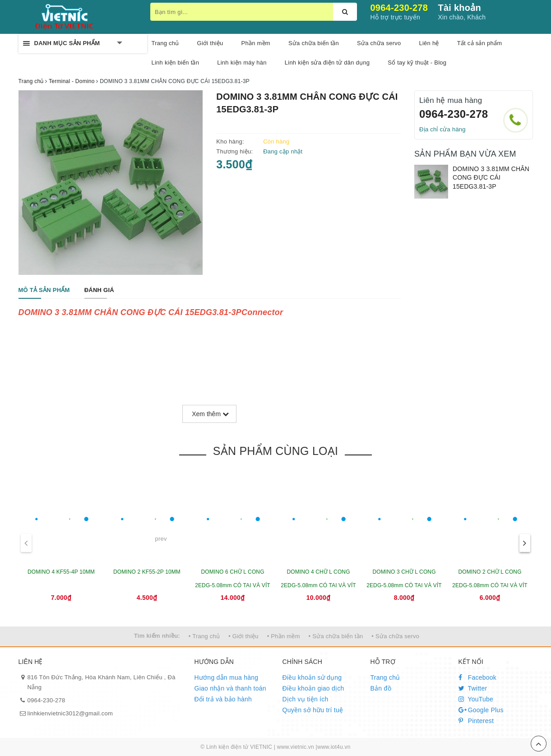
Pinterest (476, 721)
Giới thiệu (210, 43)
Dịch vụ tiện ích (306, 699)
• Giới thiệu (243, 636)
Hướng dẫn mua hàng (227, 677)
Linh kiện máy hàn (242, 63)
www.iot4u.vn (334, 747)
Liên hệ (429, 43)
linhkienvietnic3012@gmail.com (70, 713)
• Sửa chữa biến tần (336, 636)
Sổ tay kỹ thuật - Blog (417, 63)
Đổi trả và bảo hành (223, 699)
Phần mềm (256, 43)
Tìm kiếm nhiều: (157, 636)
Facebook (478, 677)
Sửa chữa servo (379, 43)
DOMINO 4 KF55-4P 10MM (61, 572)
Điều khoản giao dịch (313, 688)
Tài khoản (460, 8)
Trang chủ (385, 677)
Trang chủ (165, 43)
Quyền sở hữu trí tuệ (313, 710)
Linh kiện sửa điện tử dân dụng (327, 63)
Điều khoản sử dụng (312, 677)
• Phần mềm (284, 636)
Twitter (473, 688)
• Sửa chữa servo (395, 636)
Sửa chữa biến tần (314, 43)
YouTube (476, 699)
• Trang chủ (204, 636)
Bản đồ (381, 688)
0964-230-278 (399, 8)
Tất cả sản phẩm (480, 43)
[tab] (44, 290)
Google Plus (481, 710)
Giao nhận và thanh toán (230, 688)
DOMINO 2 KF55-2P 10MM (147, 572)
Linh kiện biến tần (176, 63)
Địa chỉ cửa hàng (442, 129)
